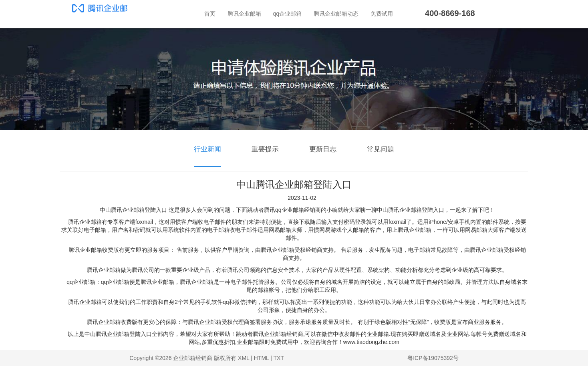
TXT (279, 358)
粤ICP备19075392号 (433, 358)
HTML (262, 358)
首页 (210, 14)
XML (244, 358)
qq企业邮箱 (288, 14)
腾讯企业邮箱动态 (336, 14)
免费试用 (382, 14)
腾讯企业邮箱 (244, 14)
